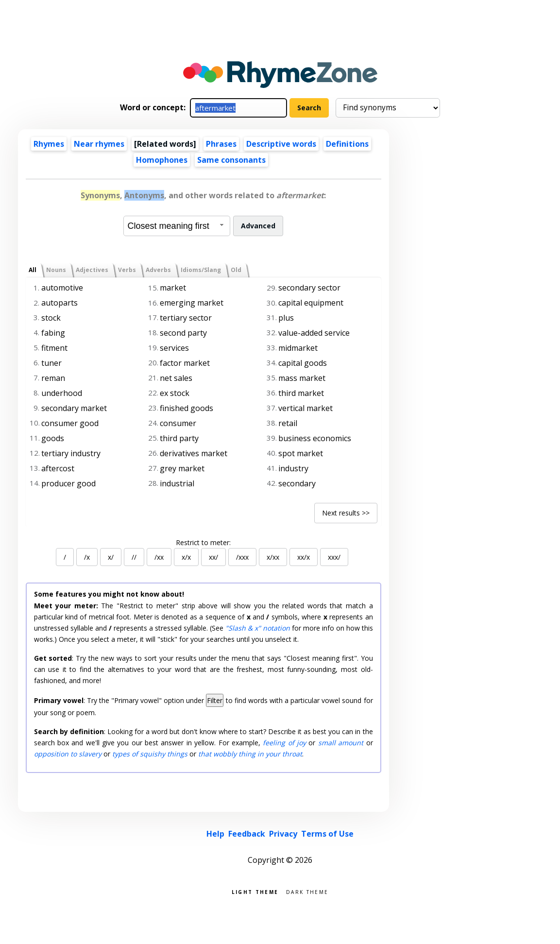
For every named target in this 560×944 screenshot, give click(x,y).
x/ (111, 557)
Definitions (347, 144)
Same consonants (231, 160)
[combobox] (177, 226)
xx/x (304, 557)
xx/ (213, 557)
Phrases (221, 144)
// (134, 557)
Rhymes (49, 144)
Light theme (255, 891)
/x (87, 557)
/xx (159, 557)
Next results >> (346, 513)
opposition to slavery (68, 754)
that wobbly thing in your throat (250, 754)
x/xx (273, 557)
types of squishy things (150, 754)
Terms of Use (327, 834)
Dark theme (307, 891)
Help (215, 834)
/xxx (242, 557)
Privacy (283, 834)
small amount (341, 743)
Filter (215, 700)
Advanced (258, 226)
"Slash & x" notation (258, 628)
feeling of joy (284, 743)
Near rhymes (99, 144)
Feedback (247, 834)
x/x (186, 557)
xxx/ (334, 557)
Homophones (162, 160)
